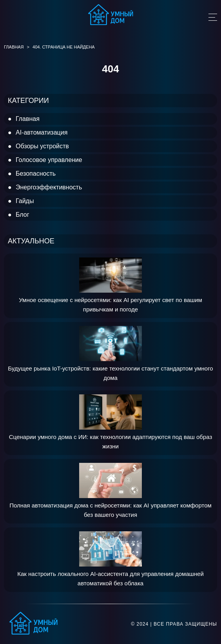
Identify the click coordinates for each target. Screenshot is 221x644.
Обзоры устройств (42, 146)
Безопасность (36, 174)
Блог (23, 215)
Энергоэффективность (49, 187)
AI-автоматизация (42, 132)
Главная (28, 119)
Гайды (25, 201)
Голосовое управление (49, 160)
